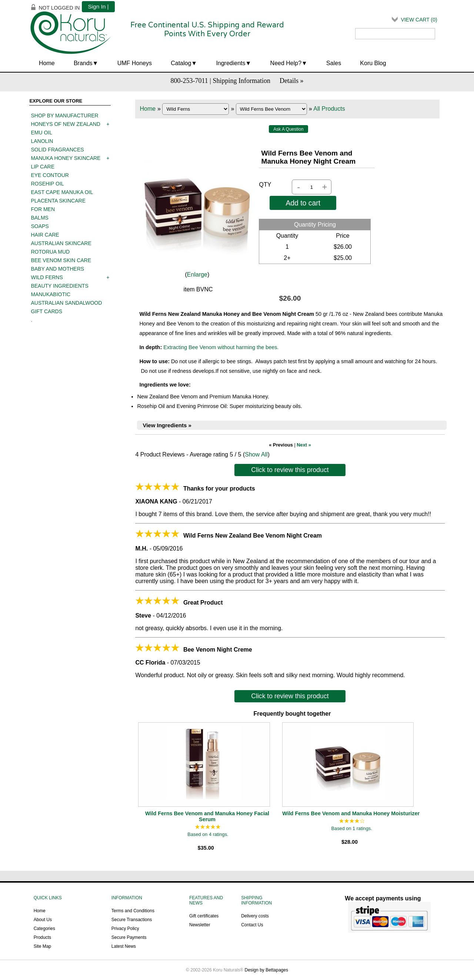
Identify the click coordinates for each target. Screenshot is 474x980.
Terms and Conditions (133, 911)
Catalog (181, 63)
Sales (334, 63)
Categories (44, 929)
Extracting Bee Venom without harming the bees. (221, 347)
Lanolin (42, 141)
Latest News (124, 946)
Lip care (43, 167)
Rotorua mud (50, 252)
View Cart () (419, 20)
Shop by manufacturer (64, 116)
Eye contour (50, 175)
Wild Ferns (47, 277)
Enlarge (197, 275)
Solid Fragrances (57, 150)
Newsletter (200, 925)
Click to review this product (290, 470)
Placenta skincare (58, 201)
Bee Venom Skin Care (61, 260)
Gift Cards (46, 311)
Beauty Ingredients (59, 286)
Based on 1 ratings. (351, 828)
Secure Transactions (132, 920)
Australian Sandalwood (66, 303)
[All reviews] (208, 827)
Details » (292, 81)
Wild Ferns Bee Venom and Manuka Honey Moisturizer (351, 813)
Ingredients (231, 63)
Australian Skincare (61, 243)
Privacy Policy (125, 929)
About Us (43, 920)
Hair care (45, 235)
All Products (329, 109)
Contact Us (252, 925)
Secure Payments (129, 937)
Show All (256, 454)
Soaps (40, 226)
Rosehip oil (47, 184)
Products (42, 937)
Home (47, 63)
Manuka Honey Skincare (66, 158)
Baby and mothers (57, 269)
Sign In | (98, 6)
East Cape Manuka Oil (62, 192)
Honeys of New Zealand (65, 124)
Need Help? (286, 63)
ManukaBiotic (51, 294)
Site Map (42, 946)
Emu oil (41, 133)
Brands (83, 63)
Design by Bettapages (266, 970)
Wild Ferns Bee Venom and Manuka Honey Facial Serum (207, 816)
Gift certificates (204, 916)
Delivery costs (255, 916)
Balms (39, 218)
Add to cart (303, 203)
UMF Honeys (135, 63)
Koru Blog (373, 63)
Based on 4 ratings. (208, 834)
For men (43, 209)
